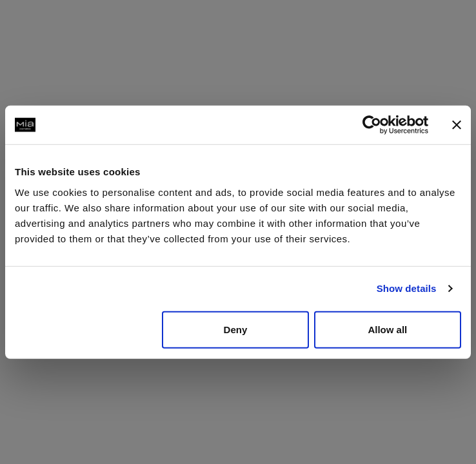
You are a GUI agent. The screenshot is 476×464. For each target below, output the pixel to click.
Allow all (387, 329)
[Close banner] (457, 125)
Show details (407, 288)
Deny (236, 329)
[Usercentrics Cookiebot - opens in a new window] (372, 125)
